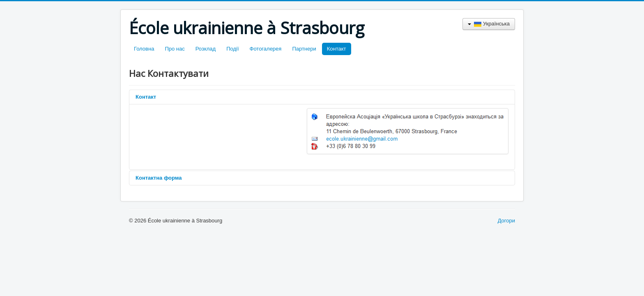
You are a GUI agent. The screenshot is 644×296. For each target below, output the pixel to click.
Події (232, 49)
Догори (506, 221)
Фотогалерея (266, 49)
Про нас (175, 49)
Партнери (304, 49)
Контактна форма (159, 178)
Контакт (337, 49)
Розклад (206, 49)
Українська (489, 24)
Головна (144, 49)
